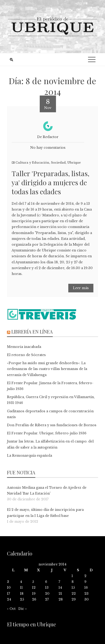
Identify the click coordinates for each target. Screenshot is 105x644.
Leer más (81, 288)
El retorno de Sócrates (26, 355)
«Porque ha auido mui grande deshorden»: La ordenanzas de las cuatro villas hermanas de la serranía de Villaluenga (47, 369)
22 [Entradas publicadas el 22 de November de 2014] (74, 594)
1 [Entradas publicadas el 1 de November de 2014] (72, 576)
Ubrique (74, 163)
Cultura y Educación (32, 163)
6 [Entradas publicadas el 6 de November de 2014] (46, 582)
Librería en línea (32, 332)
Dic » (23, 609)
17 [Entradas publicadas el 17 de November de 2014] (8, 594)
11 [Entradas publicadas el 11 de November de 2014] (21, 588)
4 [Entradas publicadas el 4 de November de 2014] (21, 582)
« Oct (11, 609)
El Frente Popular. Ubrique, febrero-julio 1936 (47, 433)
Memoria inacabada (24, 347)
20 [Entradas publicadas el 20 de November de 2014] (47, 594)
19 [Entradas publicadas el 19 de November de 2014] (34, 594)
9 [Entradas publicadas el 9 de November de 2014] (85, 582)
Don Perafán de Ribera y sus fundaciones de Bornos (52, 425)
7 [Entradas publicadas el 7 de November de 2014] (59, 582)
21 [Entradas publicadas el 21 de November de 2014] (60, 594)
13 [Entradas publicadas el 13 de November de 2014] (47, 588)
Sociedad (58, 163)
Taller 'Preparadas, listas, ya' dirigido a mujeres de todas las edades (51, 182)
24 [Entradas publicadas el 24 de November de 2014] (9, 599)
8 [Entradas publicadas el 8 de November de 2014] (73, 582)
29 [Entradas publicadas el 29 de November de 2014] (74, 599)
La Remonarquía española (30, 456)
